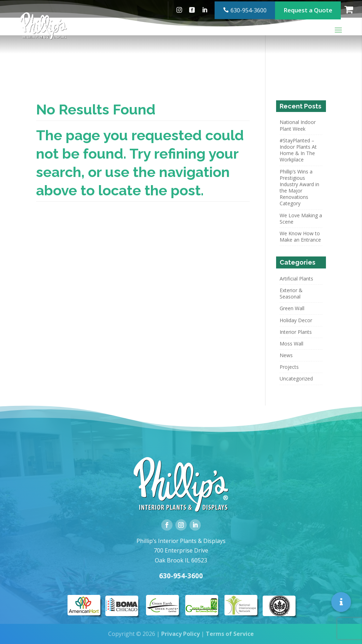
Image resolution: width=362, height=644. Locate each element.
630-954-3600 (249, 9)
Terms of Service (230, 634)
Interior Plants (296, 332)
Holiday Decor (296, 320)
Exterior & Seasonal (291, 293)
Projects (289, 367)
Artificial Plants (296, 279)
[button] (341, 602)
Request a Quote (308, 9)
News (286, 355)
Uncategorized (296, 379)
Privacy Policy (180, 634)
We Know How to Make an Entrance (300, 237)
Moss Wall (291, 344)
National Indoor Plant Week (298, 125)
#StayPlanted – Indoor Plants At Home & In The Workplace (298, 150)
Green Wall (292, 308)
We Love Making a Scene (301, 218)
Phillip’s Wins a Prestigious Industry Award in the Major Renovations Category (299, 188)
